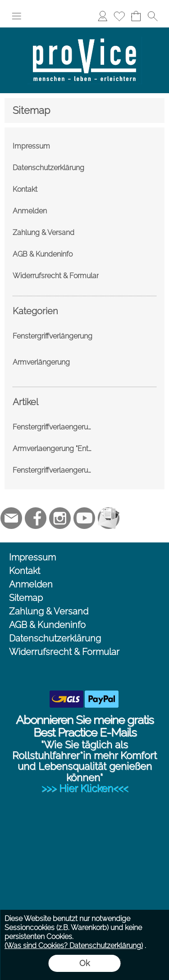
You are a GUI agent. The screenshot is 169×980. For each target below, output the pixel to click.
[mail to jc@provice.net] (11, 518)
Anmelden (31, 584)
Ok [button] (84, 963)
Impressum (32, 557)
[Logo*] (84, 31)
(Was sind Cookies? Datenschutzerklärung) (74, 946)
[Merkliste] (119, 16)
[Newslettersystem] (109, 518)
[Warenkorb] (136, 16)
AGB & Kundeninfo (47, 625)
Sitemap (26, 598)
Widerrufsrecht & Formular (64, 652)
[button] (16, 16)
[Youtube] (84, 518)
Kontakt (25, 571)
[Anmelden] (103, 16)
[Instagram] (60, 518)
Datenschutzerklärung (55, 638)
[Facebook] (36, 518)
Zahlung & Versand (49, 611)
